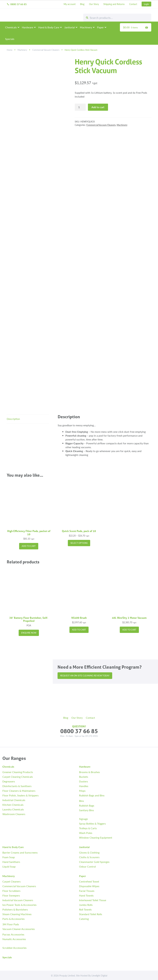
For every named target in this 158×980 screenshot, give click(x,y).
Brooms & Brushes (89, 772)
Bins (81, 801)
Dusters (84, 781)
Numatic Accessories (14, 939)
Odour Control (87, 866)
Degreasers (9, 781)
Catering (84, 919)
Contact (133, 4)
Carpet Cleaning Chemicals (18, 777)
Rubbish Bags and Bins (92, 795)
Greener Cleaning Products (18, 772)
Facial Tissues (87, 891)
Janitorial (70, 27)
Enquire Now (29, 633)
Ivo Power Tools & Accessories (19, 905)
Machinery (86, 27)
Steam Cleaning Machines (17, 914)
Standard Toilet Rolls (91, 914)
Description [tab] (13, 419)
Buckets (84, 777)
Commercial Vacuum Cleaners (46, 50)
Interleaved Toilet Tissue (93, 900)
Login (146, 4)
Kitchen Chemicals (13, 805)
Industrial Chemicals (14, 800)
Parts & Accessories (14, 919)
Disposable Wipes (89, 886)
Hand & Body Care (49, 27)
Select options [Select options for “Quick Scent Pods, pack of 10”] (79, 543)
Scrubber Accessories (14, 948)
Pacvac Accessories (13, 934)
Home (10, 50)
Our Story (94, 4)
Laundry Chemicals (13, 809)
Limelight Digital (99, 975)
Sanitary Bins (86, 810)
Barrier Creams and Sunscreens (20, 852)
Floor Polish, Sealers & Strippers (20, 795)
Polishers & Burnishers (15, 909)
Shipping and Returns (114, 4)
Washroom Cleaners (14, 814)
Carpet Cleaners (11, 881)
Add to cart (98, 107)
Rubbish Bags (87, 805)
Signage (83, 819)
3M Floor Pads (11, 924)
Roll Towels (85, 909)
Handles (84, 786)
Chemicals (11, 27)
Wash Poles (86, 833)
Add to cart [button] (29, 546)
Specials (10, 39)
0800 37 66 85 (17, 4)
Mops (82, 791)
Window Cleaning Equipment (96, 838)
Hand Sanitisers (11, 862)
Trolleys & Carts (88, 828)
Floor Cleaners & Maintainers (19, 791)
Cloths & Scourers (89, 857)
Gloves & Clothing (89, 852)
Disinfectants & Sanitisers (17, 786)
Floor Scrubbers (11, 891)
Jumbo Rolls (86, 905)
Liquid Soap (9, 866)
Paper (100, 27)
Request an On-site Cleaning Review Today (85, 676)
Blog (82, 4)
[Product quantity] (80, 107)
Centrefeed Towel (89, 881)
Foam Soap (9, 857)
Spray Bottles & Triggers (92, 824)
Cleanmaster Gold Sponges (94, 862)
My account (70, 4)
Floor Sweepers (11, 895)
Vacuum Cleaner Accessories (19, 929)
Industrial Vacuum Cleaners (18, 900)
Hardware (27, 27)
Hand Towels (86, 895)
